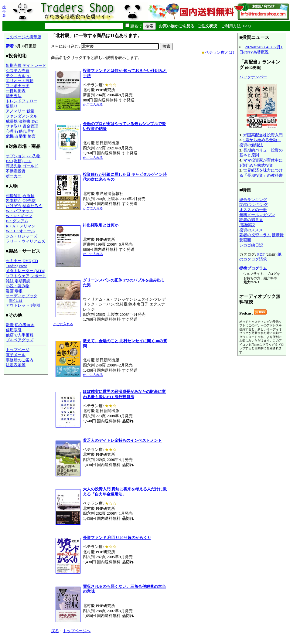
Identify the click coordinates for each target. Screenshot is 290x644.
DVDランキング (254, 204)
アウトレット (18, 305)
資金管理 (30, 126)
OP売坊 (29, 201)
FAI (35, 121)
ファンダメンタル (22, 116)
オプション (16, 156)
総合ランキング (253, 200)
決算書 (24, 121)
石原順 (28, 196)
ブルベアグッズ (20, 340)
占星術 (20, 136)
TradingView (16, 266)
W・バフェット (20, 211)
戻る (55, 631)
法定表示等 (16, 365)
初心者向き (24, 325)
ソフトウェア (18, 276)
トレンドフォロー (22, 101)
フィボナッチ (18, 86)
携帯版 (4, 11)
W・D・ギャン (19, 216)
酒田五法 (14, 96)
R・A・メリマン (20, 226)
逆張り (12, 106)
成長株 (12, 121)
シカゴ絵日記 (251, 245)
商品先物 (14, 166)
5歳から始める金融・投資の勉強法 (260, 142)
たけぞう (14, 206)
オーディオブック (22, 296)
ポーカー (14, 176)
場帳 (19, 291)
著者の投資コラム (255, 235)
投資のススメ (251, 230)
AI (29, 76)
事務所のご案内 (20, 360)
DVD (27, 261)
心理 (10, 131)
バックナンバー (253, 77)
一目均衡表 (16, 91)
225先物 (33, 156)
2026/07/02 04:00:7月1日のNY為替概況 (261, 49)
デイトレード (34, 65)
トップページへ (77, 631)
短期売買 (14, 65)
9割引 (35, 305)
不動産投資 (16, 171)
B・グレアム (17, 221)
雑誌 (10, 281)
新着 (10, 46)
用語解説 (247, 225)
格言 (32, 136)
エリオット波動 (20, 81)
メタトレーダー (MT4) (26, 271)
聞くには (16, 301)
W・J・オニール (20, 231)
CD (35, 261)
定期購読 (22, 281)
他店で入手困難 (20, 335)
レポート (38, 276)
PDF (261, 254)
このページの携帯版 (24, 37)
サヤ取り (14, 126)
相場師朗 (14, 196)
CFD (28, 161)
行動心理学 (24, 131)
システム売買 (18, 71)
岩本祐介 (14, 201)
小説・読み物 (18, 286)
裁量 (30, 111)
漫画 (10, 291)
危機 (10, 136)
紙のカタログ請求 (260, 257)
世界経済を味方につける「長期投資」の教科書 (261, 173)
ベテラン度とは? (218, 52)
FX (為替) (14, 161)
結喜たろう (32, 206)
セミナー (14, 261)
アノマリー (16, 111)
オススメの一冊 (253, 210)
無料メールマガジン (257, 215)
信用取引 (14, 330)
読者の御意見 (251, 220)
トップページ (18, 350)
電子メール (16, 355)
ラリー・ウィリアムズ (26, 241)
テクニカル (16, 76)
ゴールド (30, 166)
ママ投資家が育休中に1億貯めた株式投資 (261, 163)
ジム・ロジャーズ (22, 236)
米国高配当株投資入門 (263, 135)
